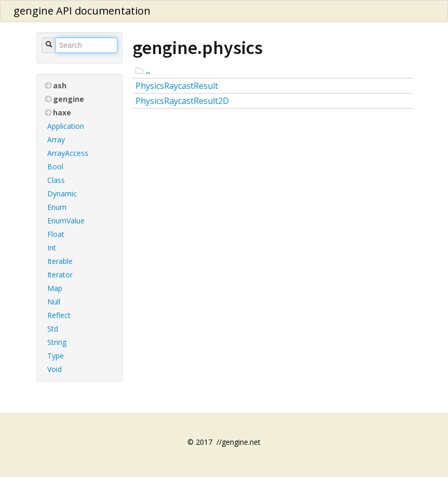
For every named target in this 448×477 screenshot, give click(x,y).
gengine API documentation (82, 11)
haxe (58, 112)
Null (54, 302)
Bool (55, 167)
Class (56, 180)
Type (56, 356)
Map (55, 288)
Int (52, 248)
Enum (57, 207)
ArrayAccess (68, 153)
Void (55, 369)
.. (148, 71)
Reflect (59, 315)
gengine (64, 99)
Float (56, 234)
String (57, 342)
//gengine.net (239, 442)
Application (66, 126)
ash (56, 85)
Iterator (60, 275)
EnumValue (66, 221)
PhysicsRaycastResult (177, 86)
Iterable (60, 261)
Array (56, 140)
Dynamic (62, 194)
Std (53, 329)
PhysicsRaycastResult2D (182, 101)
